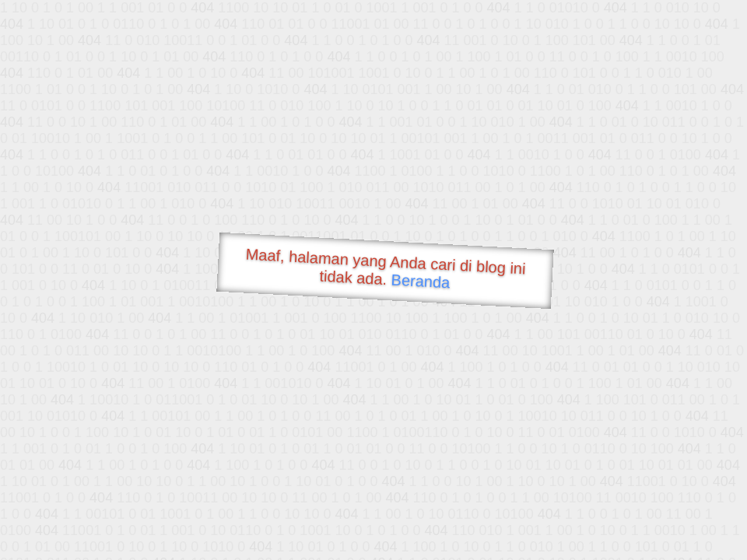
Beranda (421, 281)
